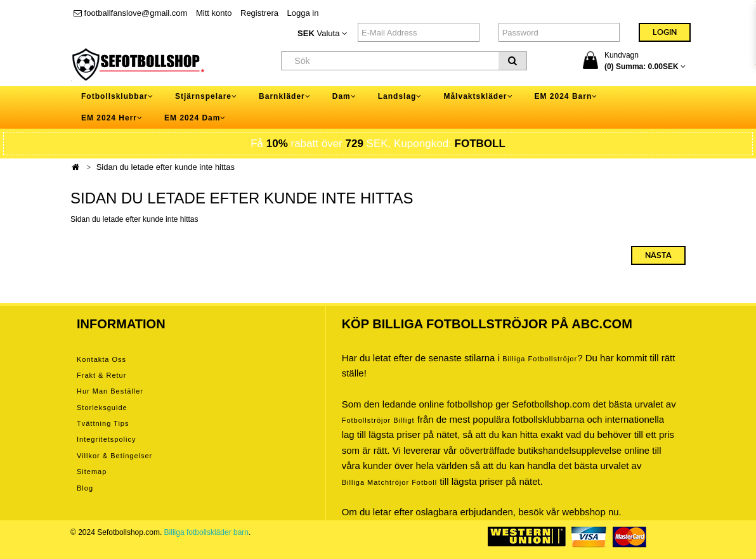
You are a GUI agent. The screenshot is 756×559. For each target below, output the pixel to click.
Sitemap (92, 472)
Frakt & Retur (101, 375)
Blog (85, 488)
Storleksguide (102, 408)
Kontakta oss (101, 359)
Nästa (658, 255)
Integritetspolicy (106, 439)
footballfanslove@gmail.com (130, 13)
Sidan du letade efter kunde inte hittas (166, 167)
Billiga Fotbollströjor (540, 359)
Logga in (303, 13)
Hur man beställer (110, 391)
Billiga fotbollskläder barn (206, 532)
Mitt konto (214, 13)
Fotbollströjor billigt (378, 420)
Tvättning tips (103, 423)
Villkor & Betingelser (114, 456)
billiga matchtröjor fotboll (390, 482)
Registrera (259, 13)
